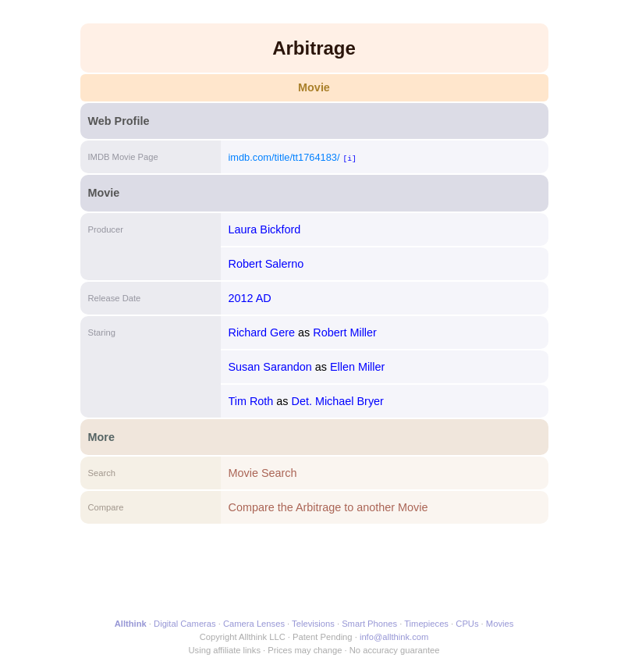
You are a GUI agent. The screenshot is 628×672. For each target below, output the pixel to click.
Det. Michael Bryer (338, 401)
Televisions (313, 624)
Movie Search (263, 473)
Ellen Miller (357, 367)
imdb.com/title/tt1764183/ (284, 157)
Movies (500, 624)
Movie (314, 87)
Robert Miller (345, 332)
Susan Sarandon (270, 367)
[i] (349, 158)
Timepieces (426, 624)
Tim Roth (251, 401)
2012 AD (250, 298)
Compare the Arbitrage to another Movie (328, 507)
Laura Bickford (265, 229)
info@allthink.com (394, 637)
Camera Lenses (254, 624)
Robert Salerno (266, 264)
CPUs (467, 624)
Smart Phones (369, 624)
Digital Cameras (185, 624)
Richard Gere (262, 332)
